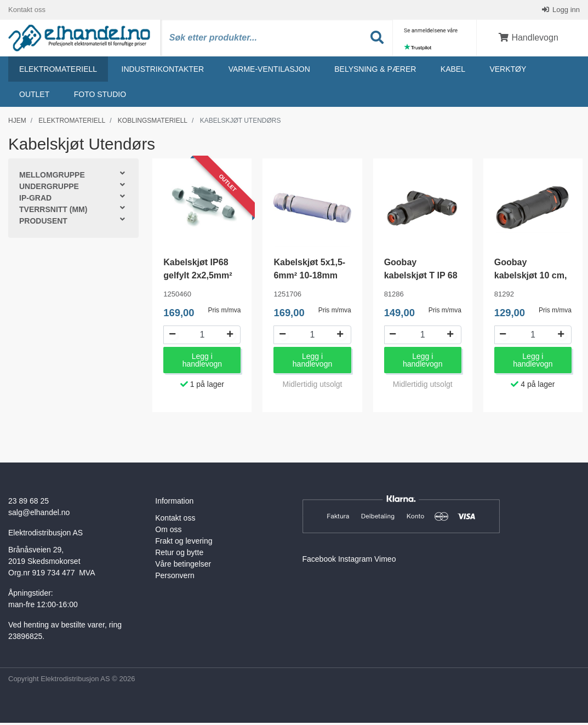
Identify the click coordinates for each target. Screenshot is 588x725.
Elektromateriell (58, 72)
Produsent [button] (43, 224)
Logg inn (566, 11)
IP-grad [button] (35, 201)
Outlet (34, 97)
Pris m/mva (224, 312)
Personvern (175, 578)
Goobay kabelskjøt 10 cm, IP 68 (531, 278)
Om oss (168, 532)
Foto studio (100, 97)
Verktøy (508, 72)
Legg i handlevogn (202, 363)
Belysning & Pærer (375, 72)
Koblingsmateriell (153, 123)
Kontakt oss (27, 11)
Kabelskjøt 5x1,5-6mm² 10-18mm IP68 (309, 278)
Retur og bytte (179, 555)
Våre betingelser (183, 567)
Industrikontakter (163, 72)
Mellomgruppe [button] (52, 178)
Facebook (319, 562)
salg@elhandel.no (39, 515)
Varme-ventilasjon (269, 72)
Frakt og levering (184, 544)
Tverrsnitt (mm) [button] (53, 212)
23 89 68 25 (28, 504)
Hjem (17, 123)
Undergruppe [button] (49, 189)
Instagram (355, 562)
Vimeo (385, 562)
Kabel (453, 72)
